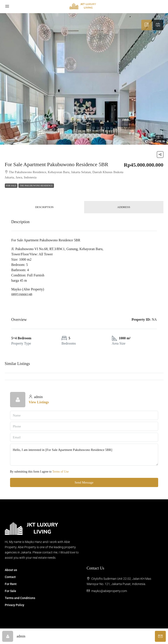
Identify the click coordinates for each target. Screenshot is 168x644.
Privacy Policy (15, 605)
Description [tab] (44, 207)
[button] (160, 155)
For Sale (11, 186)
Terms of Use (60, 472)
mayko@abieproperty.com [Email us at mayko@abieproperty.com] (109, 591)
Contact (10, 577)
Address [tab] (124, 207)
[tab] (147, 25)
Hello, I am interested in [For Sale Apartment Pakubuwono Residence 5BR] (84, 455)
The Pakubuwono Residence (36, 186)
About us (11, 570)
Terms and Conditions (20, 598)
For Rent (11, 584)
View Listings (39, 402)
